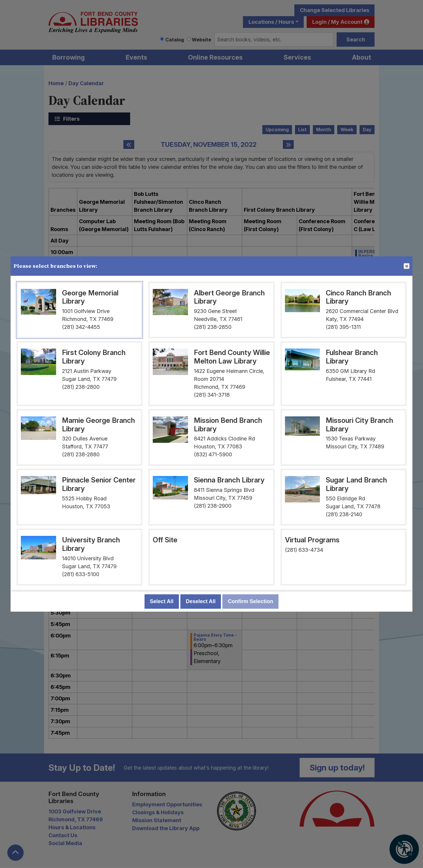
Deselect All (200, 601)
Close (406, 266)
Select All (162, 601)
